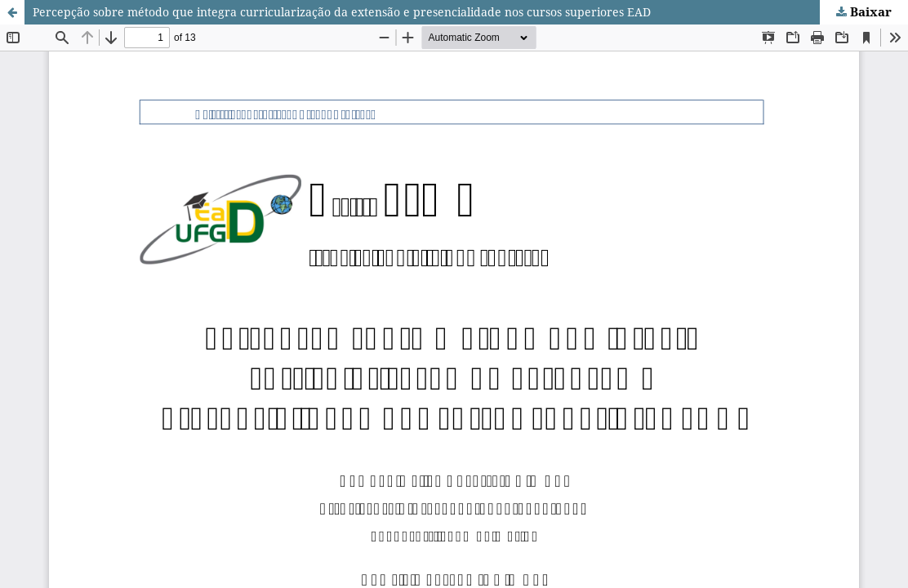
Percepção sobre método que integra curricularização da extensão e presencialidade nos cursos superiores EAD (342, 12)
